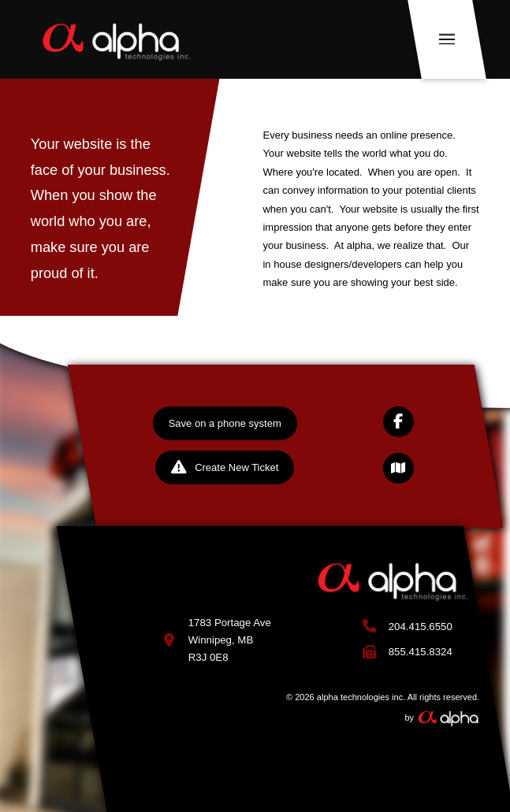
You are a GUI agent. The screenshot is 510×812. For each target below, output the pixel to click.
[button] (447, 39)
